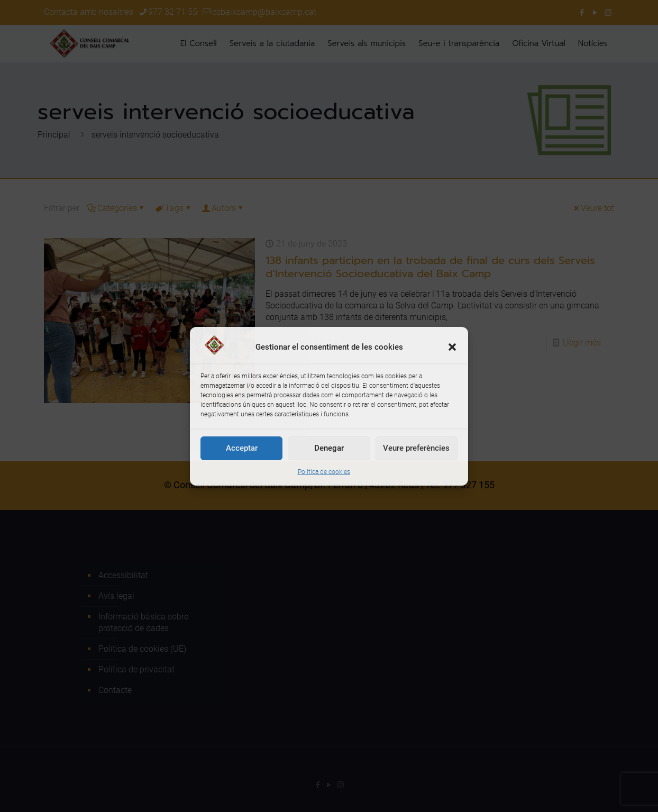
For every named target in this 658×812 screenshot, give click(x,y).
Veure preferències (416, 448)
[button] (452, 347)
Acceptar (242, 448)
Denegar (329, 448)
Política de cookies (324, 472)
